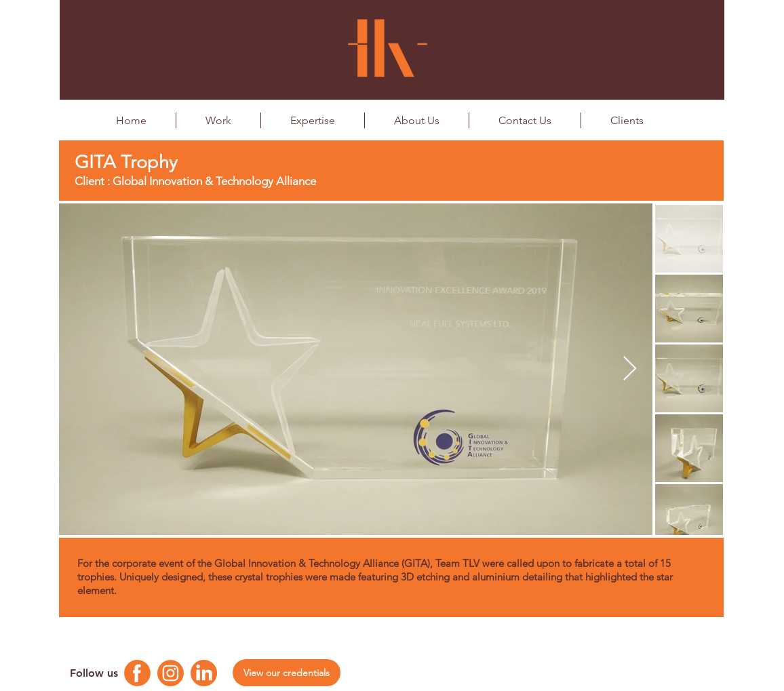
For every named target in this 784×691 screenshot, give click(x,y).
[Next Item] (630, 369)
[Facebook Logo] (137, 673)
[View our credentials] (287, 673)
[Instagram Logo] (171, 673)
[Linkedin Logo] (204, 673)
